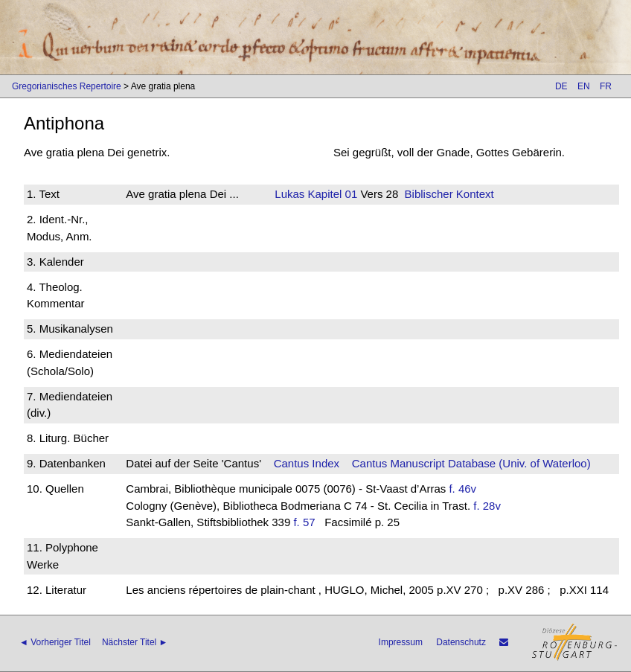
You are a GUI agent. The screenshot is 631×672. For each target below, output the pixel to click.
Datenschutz (461, 642)
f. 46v (462, 489)
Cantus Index (307, 463)
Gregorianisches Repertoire (67, 86)
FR (606, 86)
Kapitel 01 (331, 194)
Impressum (401, 642)
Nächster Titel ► (135, 642)
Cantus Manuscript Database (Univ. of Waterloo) (471, 463)
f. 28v (487, 506)
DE (561, 86)
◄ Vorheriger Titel (55, 642)
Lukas (289, 194)
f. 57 (304, 522)
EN (584, 86)
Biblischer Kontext (449, 194)
